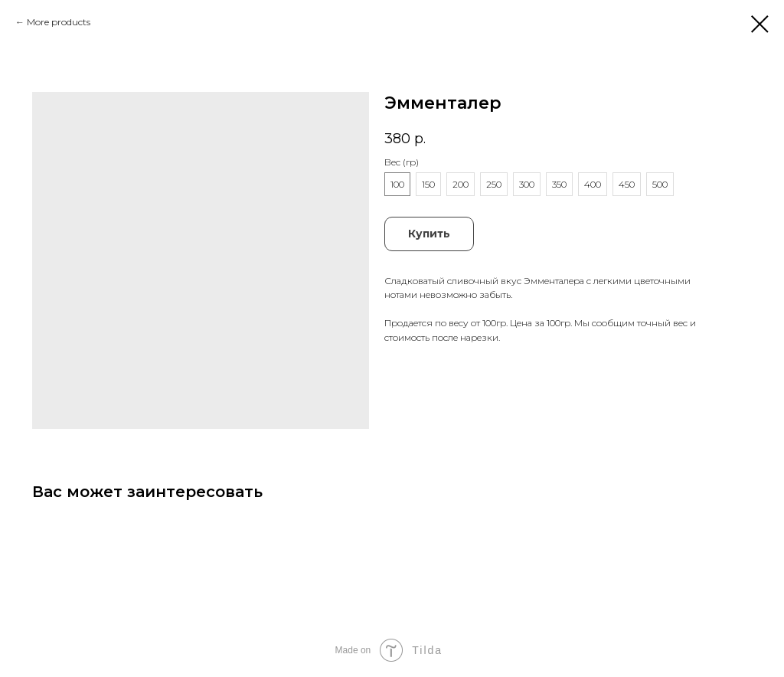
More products (59, 22)
